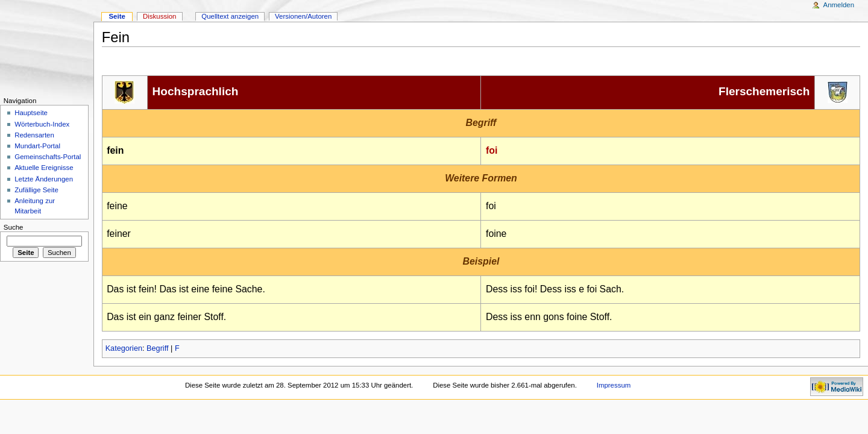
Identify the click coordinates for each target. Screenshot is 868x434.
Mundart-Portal (37, 146)
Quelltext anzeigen (230, 16)
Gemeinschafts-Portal (48, 157)
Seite (117, 16)
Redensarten (34, 135)
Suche (14, 227)
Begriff (157, 348)
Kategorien (124, 348)
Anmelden (839, 5)
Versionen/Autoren (303, 16)
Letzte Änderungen (44, 179)
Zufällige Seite (36, 190)
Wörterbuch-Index (42, 124)
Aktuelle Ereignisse (44, 168)
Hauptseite (31, 113)
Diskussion (159, 16)
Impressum (614, 385)
